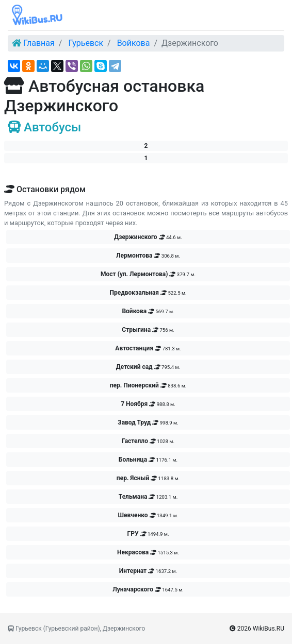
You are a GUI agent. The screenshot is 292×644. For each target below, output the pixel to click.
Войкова (134, 43)
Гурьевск (86, 43)
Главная (39, 43)
